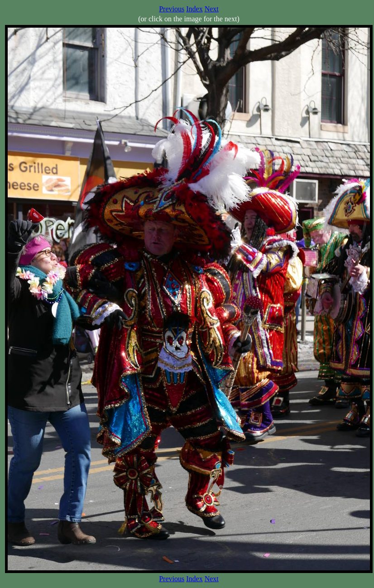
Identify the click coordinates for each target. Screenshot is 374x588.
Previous (172, 9)
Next (212, 9)
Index (194, 9)
